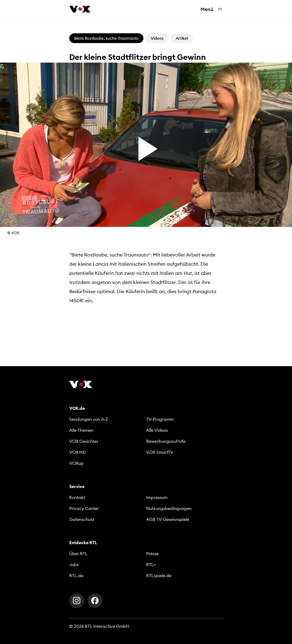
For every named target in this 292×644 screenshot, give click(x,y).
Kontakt (77, 497)
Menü (212, 9)
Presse (152, 554)
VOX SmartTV (160, 452)
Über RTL (78, 554)
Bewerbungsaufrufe (166, 441)
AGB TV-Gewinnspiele (168, 519)
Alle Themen (81, 430)
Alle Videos (157, 430)
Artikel (182, 38)
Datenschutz (82, 519)
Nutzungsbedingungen (169, 508)
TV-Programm (160, 419)
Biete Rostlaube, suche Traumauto (106, 38)
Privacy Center (84, 508)
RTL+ (151, 565)
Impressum (157, 497)
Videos (157, 38)
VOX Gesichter (84, 441)
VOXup (76, 463)
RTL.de (76, 576)
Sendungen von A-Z (89, 419)
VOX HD (78, 452)
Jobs (74, 565)
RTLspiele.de (159, 576)
